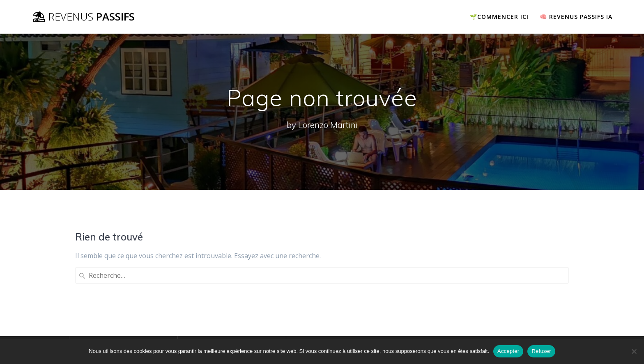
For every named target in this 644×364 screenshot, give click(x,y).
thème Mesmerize (516, 327)
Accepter (508, 351)
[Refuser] (634, 351)
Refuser (541, 351)
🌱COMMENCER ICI (499, 17)
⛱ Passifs (83, 17)
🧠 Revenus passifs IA (576, 17)
